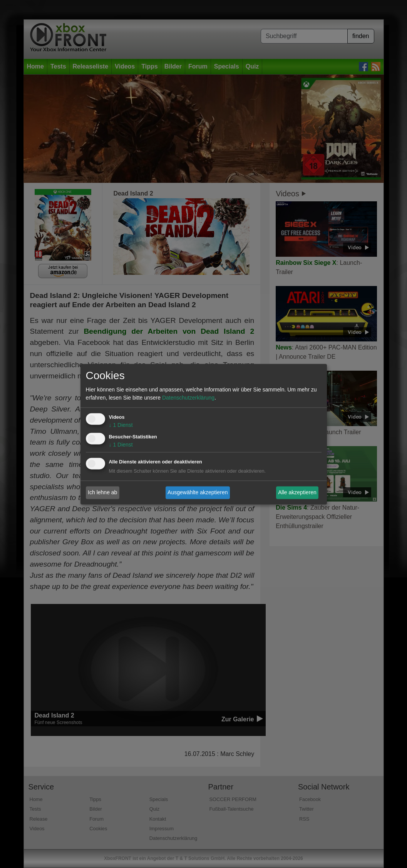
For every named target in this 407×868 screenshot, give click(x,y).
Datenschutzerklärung (188, 398)
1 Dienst (121, 425)
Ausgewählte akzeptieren (198, 492)
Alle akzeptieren (297, 492)
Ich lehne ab (102, 492)
